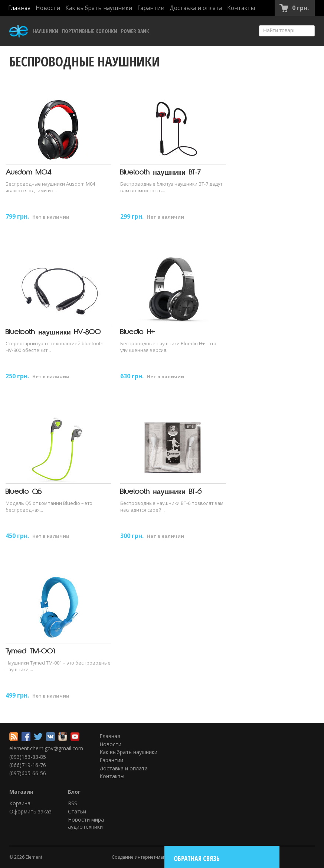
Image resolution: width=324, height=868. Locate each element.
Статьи (77, 811)
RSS (73, 803)
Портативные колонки (90, 31)
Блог (74, 792)
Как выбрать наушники (99, 8)
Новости (48, 8)
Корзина (20, 803)
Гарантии (151, 8)
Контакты (241, 8)
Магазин (21, 792)
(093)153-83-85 (28, 757)
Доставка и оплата (196, 8)
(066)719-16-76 (28, 765)
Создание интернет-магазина (145, 857)
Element (34, 857)
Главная (19, 8)
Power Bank (135, 31)
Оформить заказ (30, 811)
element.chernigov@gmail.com (46, 748)
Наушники (46, 31)
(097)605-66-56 (28, 773)
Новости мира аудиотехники (86, 823)
